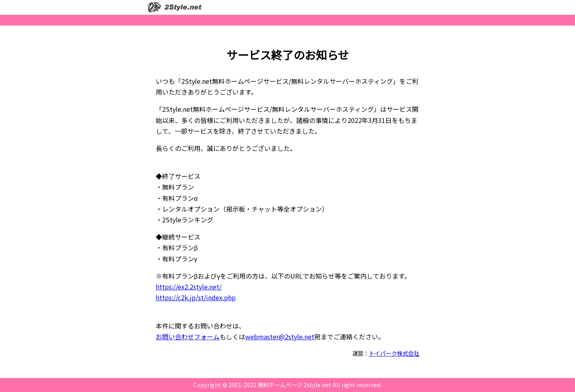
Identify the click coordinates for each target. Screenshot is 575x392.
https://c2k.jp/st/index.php (196, 297)
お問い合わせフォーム (188, 337)
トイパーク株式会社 (394, 353)
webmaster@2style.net (280, 337)
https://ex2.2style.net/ (189, 287)
